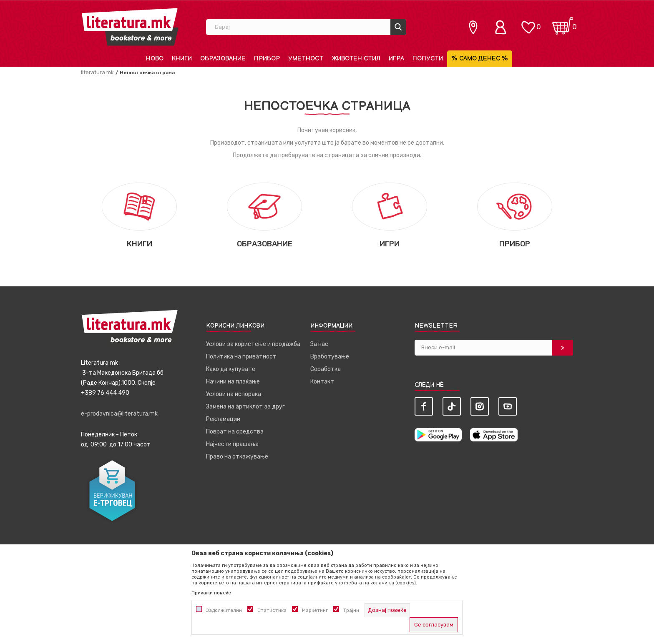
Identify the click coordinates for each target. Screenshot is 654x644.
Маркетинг (315, 610)
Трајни (351, 610)
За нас (319, 344)
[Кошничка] (563, 23)
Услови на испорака (234, 394)
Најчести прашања (232, 444)
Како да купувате (231, 369)
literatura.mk (97, 72)
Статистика (272, 610)
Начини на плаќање (233, 382)
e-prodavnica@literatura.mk (119, 414)
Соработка (326, 369)
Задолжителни (224, 610)
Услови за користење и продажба (253, 344)
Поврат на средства (235, 432)
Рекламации (223, 419)
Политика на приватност (241, 357)
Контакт (322, 382)
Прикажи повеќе (211, 593)
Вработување (330, 357)
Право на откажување (237, 457)
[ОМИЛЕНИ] (528, 23)
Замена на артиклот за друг (245, 407)
